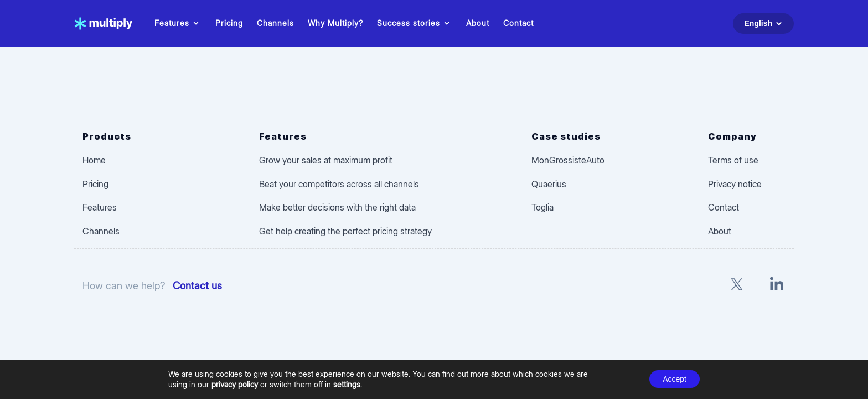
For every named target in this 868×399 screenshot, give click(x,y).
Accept (675, 379)
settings (347, 384)
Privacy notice (735, 184)
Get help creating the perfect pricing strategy (345, 231)
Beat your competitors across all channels (339, 184)
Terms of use (733, 160)
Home (94, 160)
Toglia (542, 207)
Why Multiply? (335, 23)
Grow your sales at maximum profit (326, 160)
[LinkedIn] (777, 286)
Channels (275, 23)
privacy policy (235, 384)
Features (178, 23)
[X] (737, 286)
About (478, 23)
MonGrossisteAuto (568, 160)
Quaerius (549, 184)
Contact (518, 23)
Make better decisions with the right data (337, 207)
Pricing (229, 23)
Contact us (197, 285)
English (765, 24)
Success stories (415, 23)
